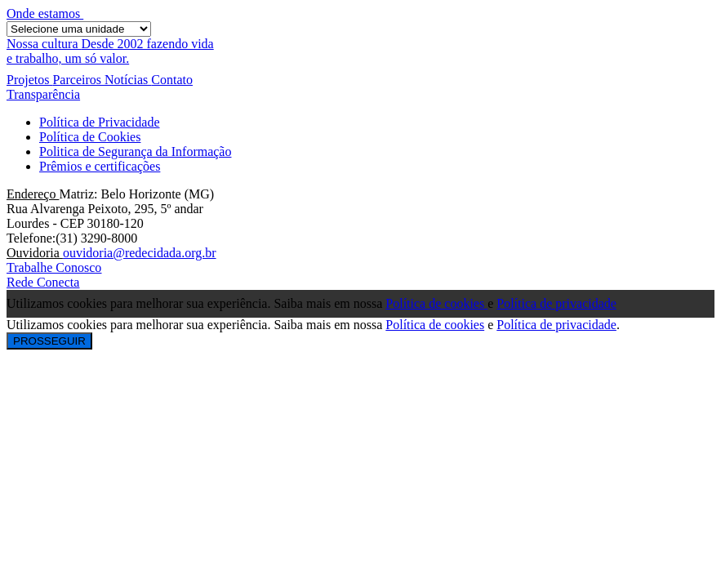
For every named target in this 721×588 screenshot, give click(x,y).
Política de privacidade (556, 303)
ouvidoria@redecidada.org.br (140, 253)
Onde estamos (45, 13)
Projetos (29, 80)
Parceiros (78, 80)
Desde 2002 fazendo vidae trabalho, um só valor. (110, 51)
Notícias (128, 80)
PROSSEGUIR (49, 341)
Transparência (43, 94)
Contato (172, 80)
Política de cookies (436, 303)
